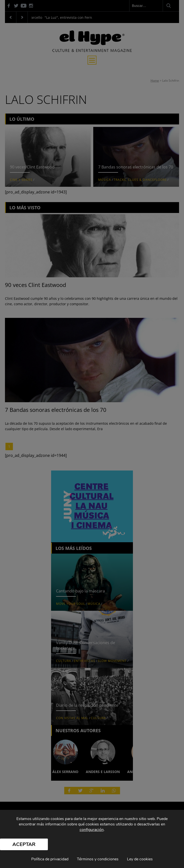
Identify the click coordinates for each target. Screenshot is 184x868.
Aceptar (24, 844)
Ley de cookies (140, 859)
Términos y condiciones (98, 859)
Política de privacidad (50, 859)
